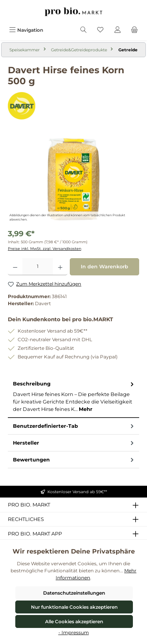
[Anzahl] (38, 267)
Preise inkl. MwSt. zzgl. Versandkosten (44, 249)
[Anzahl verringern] (15, 267)
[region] (73, 179)
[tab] (73, 397)
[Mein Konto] (118, 30)
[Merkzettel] (100, 30)
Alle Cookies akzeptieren (74, 621)
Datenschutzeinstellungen (74, 593)
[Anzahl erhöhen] (60, 267)
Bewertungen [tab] (74, 460)
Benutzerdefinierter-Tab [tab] (74, 426)
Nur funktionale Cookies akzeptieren (74, 607)
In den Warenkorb (104, 267)
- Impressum (74, 632)
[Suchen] (83, 30)
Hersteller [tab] (74, 443)
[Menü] (26, 30)
